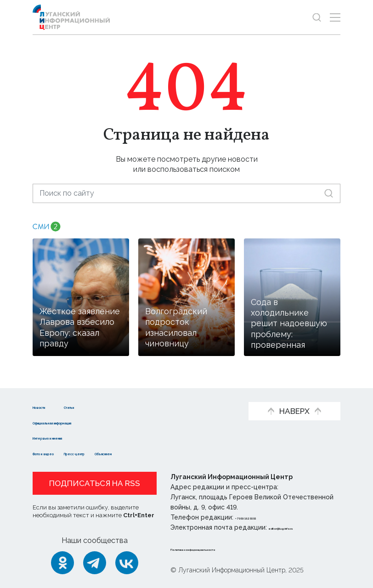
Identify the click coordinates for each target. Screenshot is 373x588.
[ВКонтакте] (127, 563)
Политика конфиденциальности (226, 548)
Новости (49, 406)
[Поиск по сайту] (186, 193)
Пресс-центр (121, 453)
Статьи (109, 406)
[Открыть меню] (335, 17)
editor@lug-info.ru (300, 527)
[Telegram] (95, 563)
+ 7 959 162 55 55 (261, 517)
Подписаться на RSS (95, 483)
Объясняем (179, 453)
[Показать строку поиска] (317, 17)
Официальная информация (84, 422)
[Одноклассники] (62, 563)
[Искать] (329, 193)
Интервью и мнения (71, 437)
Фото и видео (59, 453)
